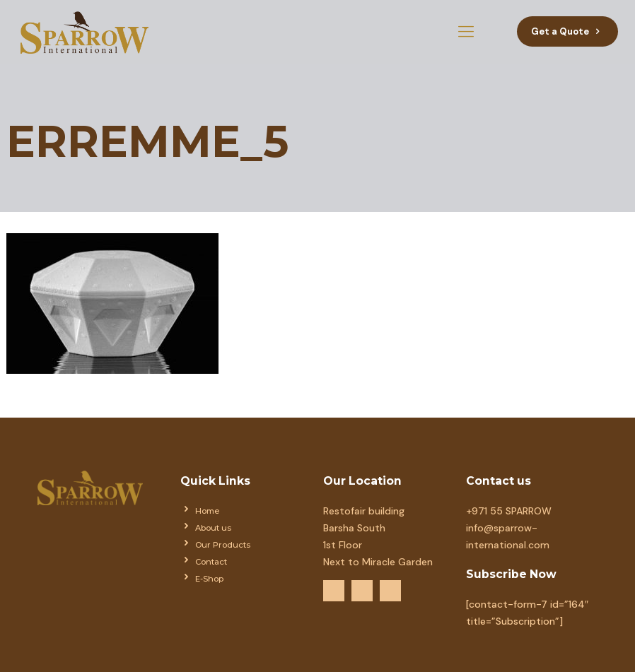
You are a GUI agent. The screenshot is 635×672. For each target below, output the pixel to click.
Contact (211, 562)
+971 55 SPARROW (509, 511)
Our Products (223, 545)
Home (207, 511)
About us (213, 528)
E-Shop (209, 579)
